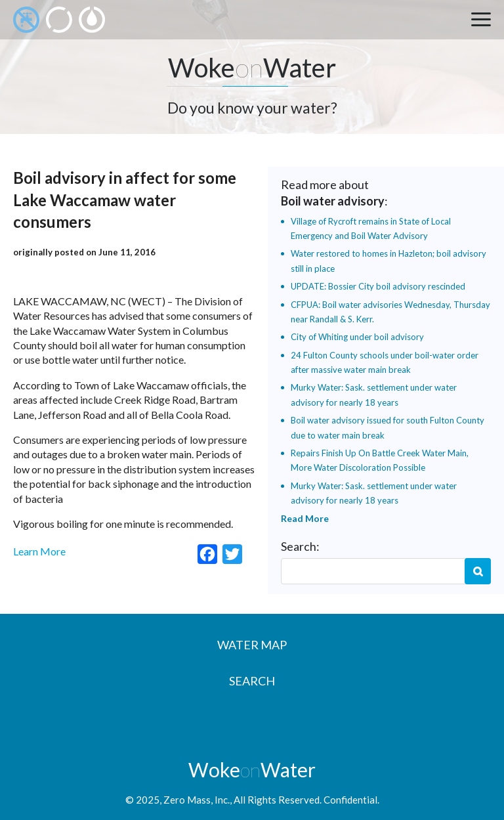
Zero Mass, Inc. (197, 800)
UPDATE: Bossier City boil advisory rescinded (378, 286)
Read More (305, 518)
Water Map (252, 645)
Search (478, 571)
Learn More (39, 551)
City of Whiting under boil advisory (357, 337)
